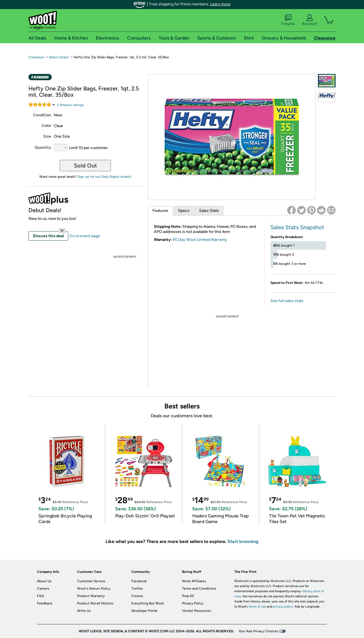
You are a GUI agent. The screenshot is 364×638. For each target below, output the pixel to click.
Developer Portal (144, 611)
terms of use (257, 607)
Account (309, 20)
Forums (288, 20)
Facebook (139, 581)
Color (46, 126)
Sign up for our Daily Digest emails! (105, 177)
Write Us (84, 611)
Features (160, 211)
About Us (44, 581)
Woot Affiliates (194, 581)
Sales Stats (209, 211)
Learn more (220, 4)
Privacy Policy (193, 603)
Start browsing (243, 541)
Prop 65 (188, 596)
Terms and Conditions (199, 589)
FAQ (40, 596)
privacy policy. (283, 607)
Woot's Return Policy (94, 589)
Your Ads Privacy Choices (258, 631)
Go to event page (85, 236)
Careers (43, 589)
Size (47, 136)
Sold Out (85, 166)
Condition (42, 115)
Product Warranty (91, 596)
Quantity (43, 147)
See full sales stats (287, 301)
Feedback (45, 603)
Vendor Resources (197, 611)
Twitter (137, 589)
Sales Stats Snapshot (297, 227)
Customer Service (91, 581)
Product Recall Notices (95, 603)
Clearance (36, 57)
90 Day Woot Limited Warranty (200, 240)
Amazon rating (70, 105)
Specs (184, 211)
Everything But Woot (148, 603)
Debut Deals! (59, 57)
